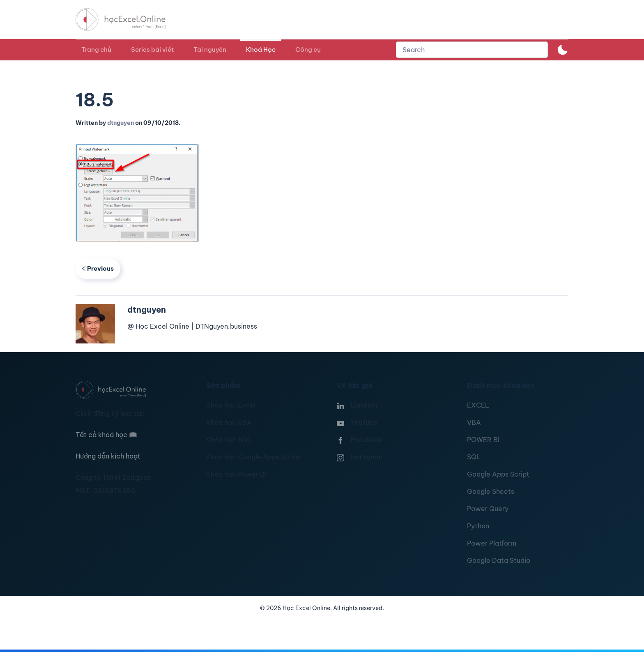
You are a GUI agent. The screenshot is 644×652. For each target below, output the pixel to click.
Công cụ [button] (308, 50)
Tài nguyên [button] (210, 50)
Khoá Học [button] (261, 50)
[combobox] (472, 50)
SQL (474, 457)
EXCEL (478, 405)
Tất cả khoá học (106, 435)
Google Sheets (491, 491)
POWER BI (483, 440)
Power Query (488, 509)
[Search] (472, 50)
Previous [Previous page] (98, 268)
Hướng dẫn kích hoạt (108, 456)
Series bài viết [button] (152, 50)
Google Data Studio (499, 560)
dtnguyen (121, 123)
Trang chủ (96, 50)
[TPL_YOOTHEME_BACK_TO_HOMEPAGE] (128, 20)
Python (478, 526)
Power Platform (492, 543)
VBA (474, 422)
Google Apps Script (498, 474)
